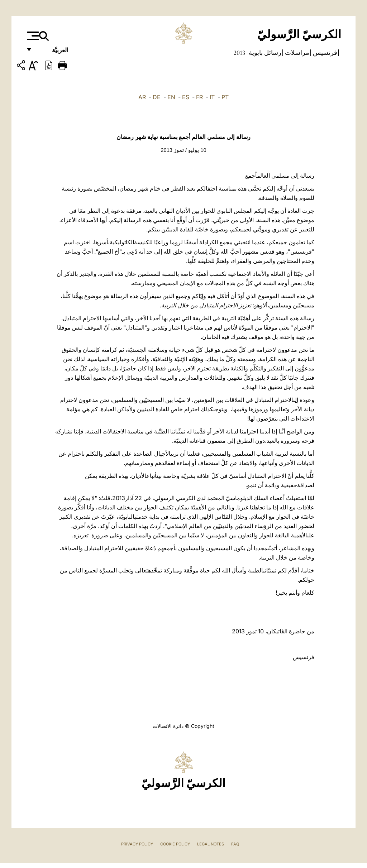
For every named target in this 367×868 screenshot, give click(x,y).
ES (186, 97)
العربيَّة (53, 53)
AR (142, 97)
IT (212, 97)
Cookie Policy (175, 844)
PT (225, 97)
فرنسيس (324, 53)
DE (157, 97)
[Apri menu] (32, 36)
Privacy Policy (137, 844)
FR (199, 97)
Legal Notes (211, 844)
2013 (239, 53)
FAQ (235, 844)
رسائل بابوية (264, 53)
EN (171, 97)
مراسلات (296, 53)
